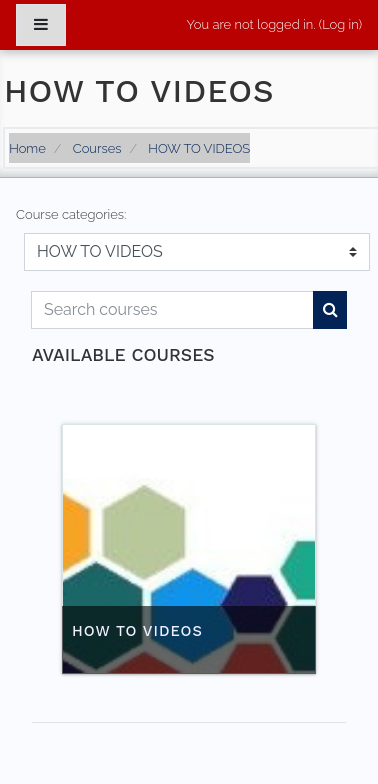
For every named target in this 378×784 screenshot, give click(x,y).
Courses (97, 148)
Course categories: (71, 214)
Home (27, 148)
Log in (340, 24)
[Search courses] (172, 310)
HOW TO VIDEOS (199, 148)
